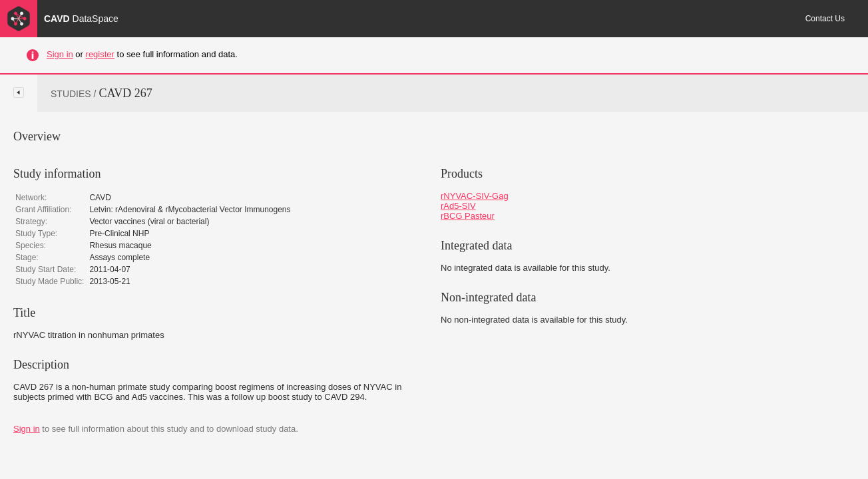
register (100, 54)
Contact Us (825, 19)
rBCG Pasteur (468, 216)
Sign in (60, 54)
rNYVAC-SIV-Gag (475, 196)
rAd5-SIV (458, 206)
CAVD (81, 19)
